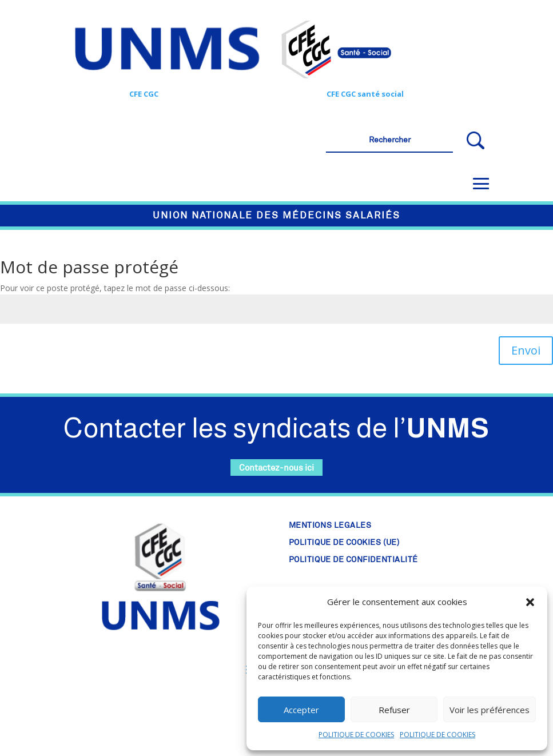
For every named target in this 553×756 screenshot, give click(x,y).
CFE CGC (144, 94)
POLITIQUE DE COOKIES (356, 735)
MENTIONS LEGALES (330, 526)
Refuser (394, 710)
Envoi (526, 350)
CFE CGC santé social (365, 94)
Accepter (301, 710)
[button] (530, 602)
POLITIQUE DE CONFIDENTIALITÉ (353, 560)
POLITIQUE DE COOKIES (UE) (344, 543)
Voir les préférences (490, 710)
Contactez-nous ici (276, 467)
